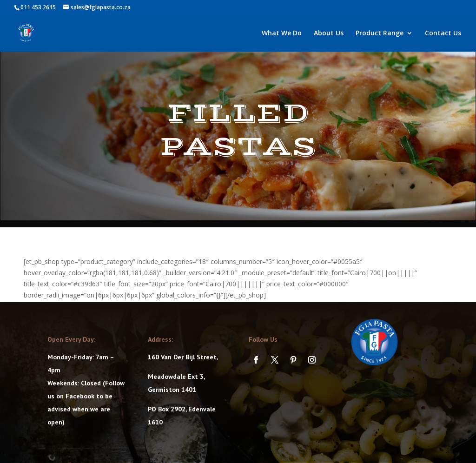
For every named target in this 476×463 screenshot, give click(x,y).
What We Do (282, 33)
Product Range (380, 33)
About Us (329, 33)
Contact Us (443, 33)
